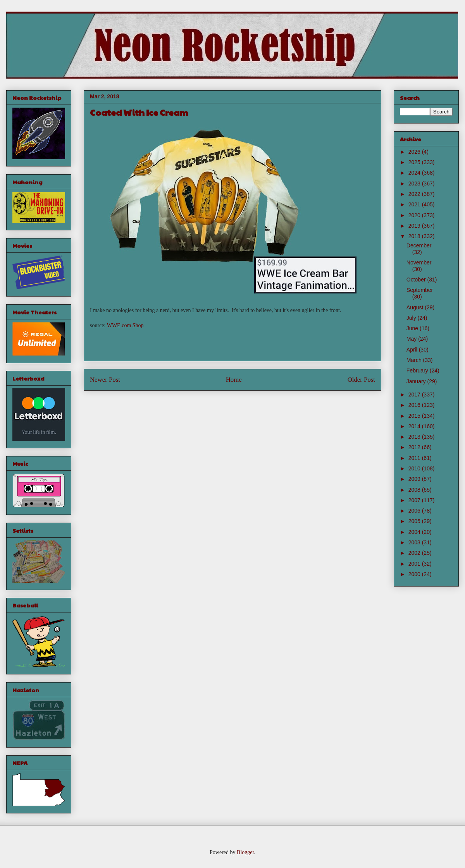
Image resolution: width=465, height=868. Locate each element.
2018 (415, 236)
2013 (415, 437)
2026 (415, 152)
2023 (415, 184)
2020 (415, 215)
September (420, 290)
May (412, 339)
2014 (415, 426)
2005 (415, 521)
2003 (415, 542)
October (417, 280)
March (415, 360)
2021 (415, 204)
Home (234, 380)
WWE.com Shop (125, 325)
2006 (415, 511)
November (419, 262)
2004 (415, 532)
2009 (415, 479)
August (416, 307)
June (413, 328)
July (412, 318)
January (417, 381)
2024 (415, 173)
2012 (415, 447)
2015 (415, 416)
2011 (415, 458)
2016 (415, 405)
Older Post (361, 380)
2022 (415, 194)
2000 (415, 574)
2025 (415, 162)
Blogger (245, 852)
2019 (415, 226)
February (418, 371)
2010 (415, 468)
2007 (415, 500)
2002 (415, 553)
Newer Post (105, 380)
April (413, 350)
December (419, 245)
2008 (415, 490)
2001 (415, 564)
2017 (415, 395)
